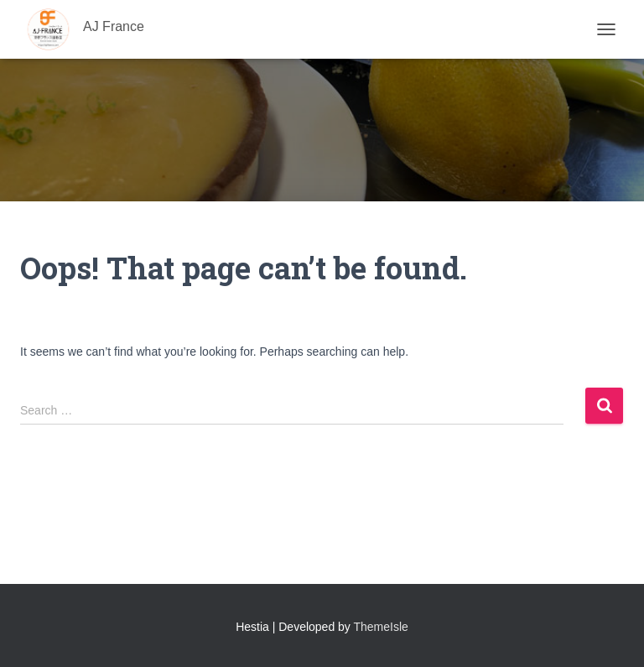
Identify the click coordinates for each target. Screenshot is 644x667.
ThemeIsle (381, 627)
